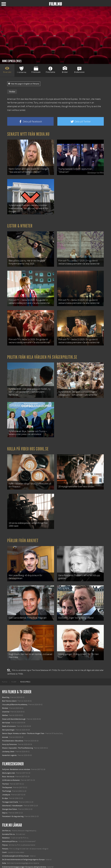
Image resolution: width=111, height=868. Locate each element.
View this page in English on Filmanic (24, 84)
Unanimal (6, 697)
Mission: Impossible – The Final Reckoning (17, 733)
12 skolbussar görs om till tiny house (15, 841)
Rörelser (5, 693)
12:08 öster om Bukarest (11, 765)
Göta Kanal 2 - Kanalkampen (12, 791)
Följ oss (5, 830)
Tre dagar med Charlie (10, 787)
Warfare (5, 701)
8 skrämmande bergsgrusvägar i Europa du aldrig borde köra (24, 852)
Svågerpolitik (7, 863)
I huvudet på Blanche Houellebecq (15, 690)
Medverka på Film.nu (10, 827)
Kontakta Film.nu (9, 819)
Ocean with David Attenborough (14, 704)
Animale (5, 722)
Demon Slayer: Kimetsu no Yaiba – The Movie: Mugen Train (23, 719)
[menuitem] (5, 667)
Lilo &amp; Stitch (8, 737)
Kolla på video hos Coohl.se (28, 440)
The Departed (7, 773)
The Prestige (7, 776)
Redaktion (6, 823)
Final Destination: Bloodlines (13, 726)
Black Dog (6, 683)
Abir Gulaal (6, 708)
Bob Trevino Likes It (9, 686)
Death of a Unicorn (9, 711)
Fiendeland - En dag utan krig (13, 802)
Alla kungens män (9, 758)
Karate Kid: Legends (9, 740)
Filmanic (5, 834)
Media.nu (6, 859)
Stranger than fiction (10, 794)
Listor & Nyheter (20, 223)
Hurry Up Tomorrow (9, 730)
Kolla (4, 848)
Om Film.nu (6, 816)
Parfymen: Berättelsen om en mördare (16, 755)
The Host (5, 769)
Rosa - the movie (8, 762)
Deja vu (5, 798)
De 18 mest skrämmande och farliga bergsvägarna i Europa (23, 845)
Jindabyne (6, 780)
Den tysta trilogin (8, 715)
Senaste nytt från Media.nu (28, 134)
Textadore (6, 856)
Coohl (4, 838)
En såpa (5, 783)
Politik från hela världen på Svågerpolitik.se (42, 351)
